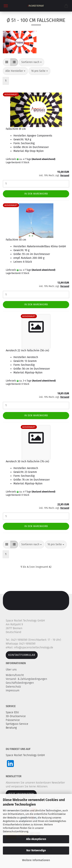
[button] (7, 62)
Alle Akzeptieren (36, 839)
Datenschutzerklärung (16, 831)
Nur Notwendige (36, 850)
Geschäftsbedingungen (20, 683)
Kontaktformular (22, 655)
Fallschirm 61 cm (16, 129)
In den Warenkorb (36, 194)
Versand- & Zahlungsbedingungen (27, 679)
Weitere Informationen (36, 860)
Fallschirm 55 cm (16, 240)
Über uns (11, 670)
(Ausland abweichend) (43, 159)
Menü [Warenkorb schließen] (6, 6)
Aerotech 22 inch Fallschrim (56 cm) (27, 350)
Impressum (13, 691)
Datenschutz (14, 687)
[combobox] (31, 62)
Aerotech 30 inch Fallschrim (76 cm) (27, 461)
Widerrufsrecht (15, 675)
